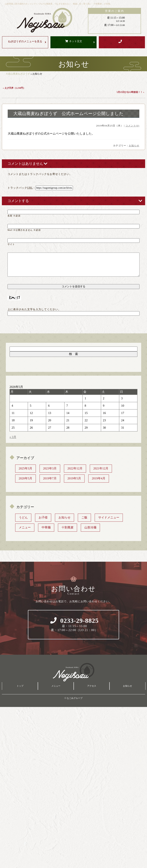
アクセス (92, 686)
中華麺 (46, 527)
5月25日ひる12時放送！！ (130, 92)
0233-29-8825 (74, 625)
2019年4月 (99, 478)
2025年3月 (25, 468)
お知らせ (134, 146)
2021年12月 (101, 468)
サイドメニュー (109, 517)
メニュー (25, 527)
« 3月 (13, 437)
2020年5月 (25, 478)
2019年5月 (74, 478)
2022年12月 (75, 468)
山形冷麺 (90, 527)
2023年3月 (50, 468)
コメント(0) (132, 126)
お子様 (43, 517)
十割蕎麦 (67, 527)
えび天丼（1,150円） (15, 88)
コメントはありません (25, 164)
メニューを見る (25, 41)
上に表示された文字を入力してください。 (34, 309)
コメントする (18, 201)
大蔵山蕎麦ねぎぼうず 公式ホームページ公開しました (68, 114)
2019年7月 (50, 478)
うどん (23, 517)
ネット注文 (76, 41)
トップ (20, 686)
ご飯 (84, 517)
